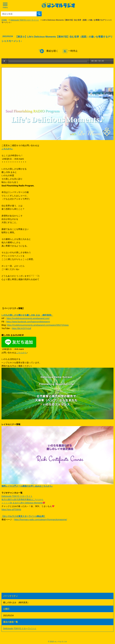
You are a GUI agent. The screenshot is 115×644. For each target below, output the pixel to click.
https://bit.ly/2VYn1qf (21, 328)
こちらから (21, 353)
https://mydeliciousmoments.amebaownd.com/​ (28, 318)
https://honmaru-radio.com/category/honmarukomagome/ (41, 520)
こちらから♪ (7, 149)
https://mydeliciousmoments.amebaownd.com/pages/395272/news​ (38, 325)
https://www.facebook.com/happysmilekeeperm (28, 322)
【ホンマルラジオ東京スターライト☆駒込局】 (24, 516)
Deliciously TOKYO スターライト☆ (25, 20)
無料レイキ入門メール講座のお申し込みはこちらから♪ (27, 486)
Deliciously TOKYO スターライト (17, 496)
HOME (4, 20)
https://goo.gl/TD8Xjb (11, 509)
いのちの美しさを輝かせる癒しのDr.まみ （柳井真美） (27, 315)
